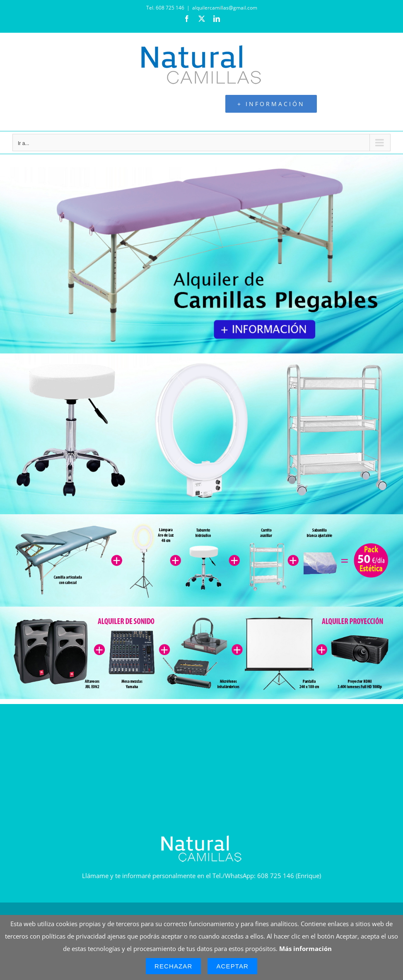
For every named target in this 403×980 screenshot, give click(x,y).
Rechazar (174, 966)
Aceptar (232, 966)
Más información (305, 949)
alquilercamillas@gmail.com (225, 8)
